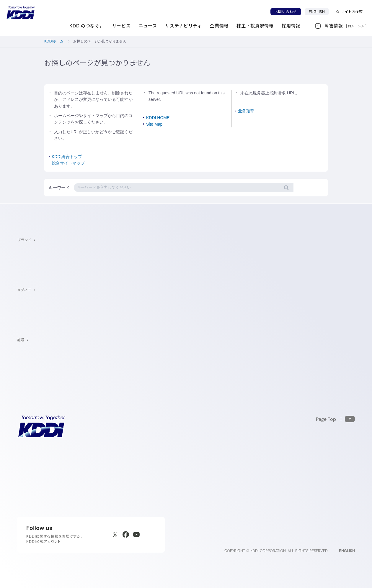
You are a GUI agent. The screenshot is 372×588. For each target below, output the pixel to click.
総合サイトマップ (68, 163)
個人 (351, 26)
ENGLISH (319, 12)
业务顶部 (246, 111)
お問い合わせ (286, 12)
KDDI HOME (158, 118)
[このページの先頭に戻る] (335, 419)
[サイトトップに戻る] (21, 13)
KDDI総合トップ (67, 157)
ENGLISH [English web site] (347, 551)
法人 (362, 26)
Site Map (154, 124)
